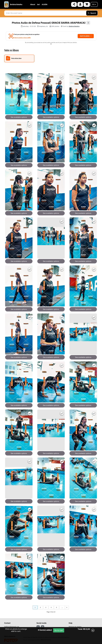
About (33, 4)
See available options (19, 117)
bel (38, 4)
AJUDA (45, 4)
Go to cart (59, 630)
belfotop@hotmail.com (12, 627)
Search (92, 13)
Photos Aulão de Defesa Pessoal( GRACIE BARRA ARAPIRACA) (49, 23)
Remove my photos (75, 627)
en (94, 4)
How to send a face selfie (22, 38)
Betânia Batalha (16, 4)
